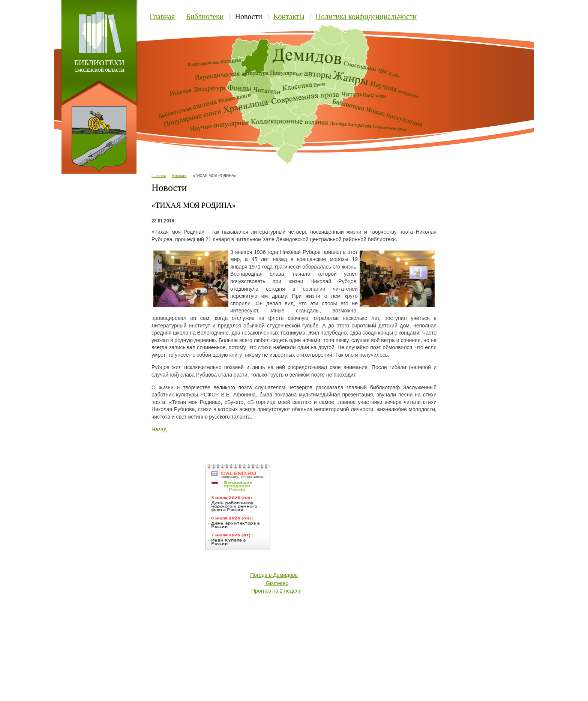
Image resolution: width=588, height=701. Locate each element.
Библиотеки (205, 17)
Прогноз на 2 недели (276, 591)
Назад (159, 429)
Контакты (289, 17)
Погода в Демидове (274, 575)
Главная (162, 17)
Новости (248, 17)
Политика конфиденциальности (366, 17)
